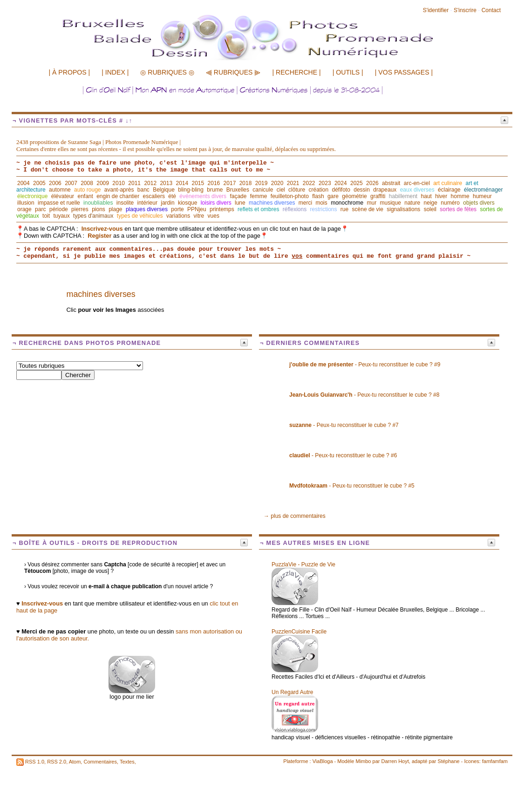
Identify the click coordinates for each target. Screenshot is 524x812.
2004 (24, 183)
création (318, 190)
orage (24, 209)
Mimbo (363, 761)
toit (46, 216)
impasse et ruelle (59, 203)
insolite (125, 203)
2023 (325, 183)
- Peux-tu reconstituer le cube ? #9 (365, 365)
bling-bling (191, 190)
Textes (127, 761)
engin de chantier (118, 196)
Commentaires (100, 761)
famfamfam (495, 761)
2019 (262, 183)
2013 (166, 183)
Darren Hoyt (395, 761)
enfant (85, 196)
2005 (39, 183)
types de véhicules (140, 216)
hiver (441, 196)
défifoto (341, 190)
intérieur (147, 203)
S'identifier (436, 10)
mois (321, 203)
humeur (482, 196)
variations (178, 216)
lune (240, 203)
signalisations (403, 209)
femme (259, 196)
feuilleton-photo (290, 196)
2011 (134, 183)
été (172, 196)
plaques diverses (147, 209)
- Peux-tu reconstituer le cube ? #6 (343, 455)
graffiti (378, 196)
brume (215, 190)
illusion (26, 203)
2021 (293, 183)
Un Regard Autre (292, 692)
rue (344, 209)
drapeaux (385, 190)
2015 (198, 183)
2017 (230, 183)
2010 (119, 183)
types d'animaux (93, 216)
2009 (103, 183)
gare (333, 196)
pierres (80, 209)
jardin (167, 203)
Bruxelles (238, 190)
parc (40, 209)
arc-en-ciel (417, 183)
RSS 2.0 (57, 761)
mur (372, 203)
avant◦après (119, 190)
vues (214, 216)
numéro (450, 203)
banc (143, 190)
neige (431, 203)
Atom (75, 761)
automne (60, 190)
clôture (297, 190)
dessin (362, 190)
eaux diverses (417, 190)
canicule (263, 190)
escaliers (154, 196)
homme (460, 196)
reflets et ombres (258, 209)
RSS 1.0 (35, 761)
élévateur (63, 196)
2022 (309, 183)
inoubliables (98, 203)
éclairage (449, 190)
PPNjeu (197, 209)
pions (99, 209)
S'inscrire (465, 10)
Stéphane (449, 761)
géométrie (354, 196)
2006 (55, 183)
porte (177, 209)
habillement (403, 196)
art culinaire (448, 183)
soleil (430, 209)
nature (412, 203)
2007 (71, 183)
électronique (32, 196)
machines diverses (272, 203)
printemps (222, 209)
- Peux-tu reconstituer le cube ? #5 (352, 486)
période (59, 209)
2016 (214, 183)
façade (238, 196)
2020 (277, 183)
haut (426, 196)
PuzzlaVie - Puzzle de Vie (303, 564)
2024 (341, 183)
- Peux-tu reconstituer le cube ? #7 (344, 425)
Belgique (164, 190)
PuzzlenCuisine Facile (299, 632)
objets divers (479, 203)
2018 (246, 183)
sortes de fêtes (458, 209)
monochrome (347, 203)
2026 (372, 183)
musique (391, 203)
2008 (87, 183)
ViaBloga (323, 761)
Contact (491, 10)
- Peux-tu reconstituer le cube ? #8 (364, 395)
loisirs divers (216, 203)
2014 (182, 183)
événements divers (203, 196)
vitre (199, 216)
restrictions (323, 209)
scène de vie (368, 209)
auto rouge (87, 190)
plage (115, 209)
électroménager (483, 190)
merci (305, 203)
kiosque (187, 203)
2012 (150, 183)
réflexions (295, 209)
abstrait (391, 183)
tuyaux (61, 216)
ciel (281, 190)
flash (318, 196)
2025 (357, 183)
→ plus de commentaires (295, 516)
